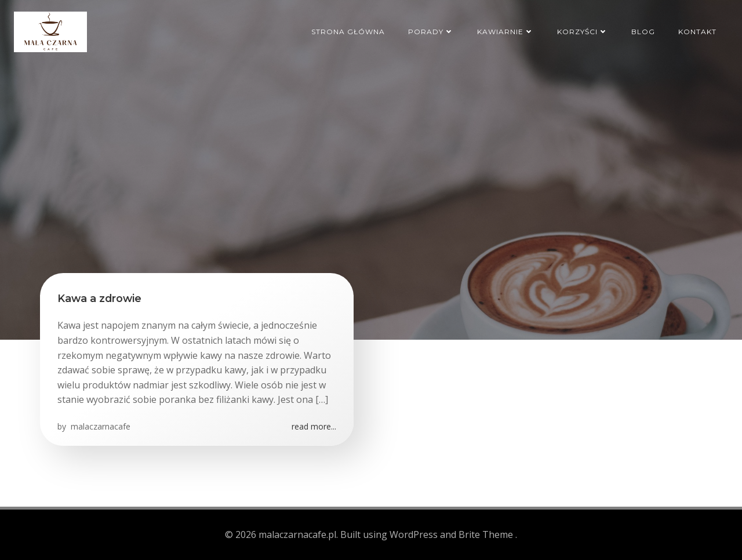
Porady (431, 32)
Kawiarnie (505, 32)
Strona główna (348, 32)
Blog (643, 32)
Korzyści (583, 32)
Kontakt (697, 32)
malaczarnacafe (99, 426)
